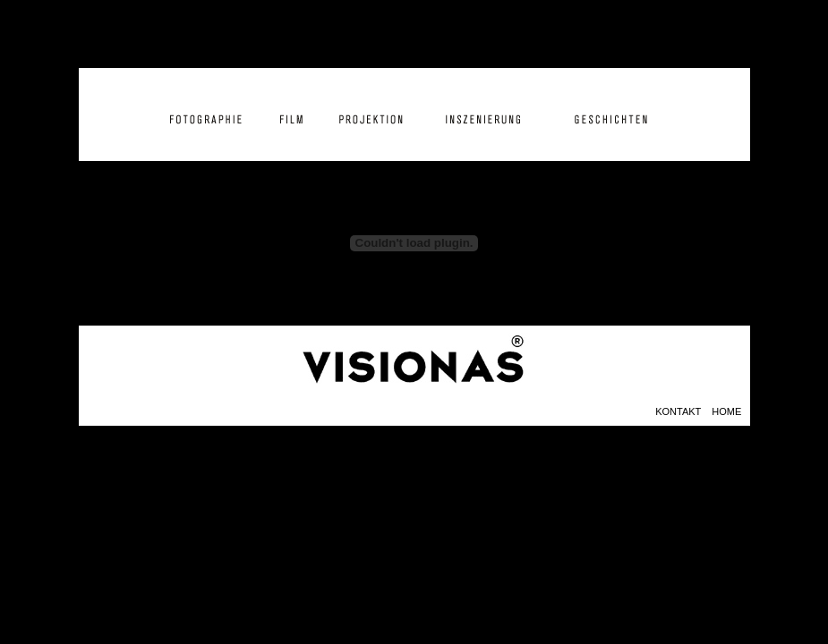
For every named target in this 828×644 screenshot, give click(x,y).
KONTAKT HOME (702, 411)
